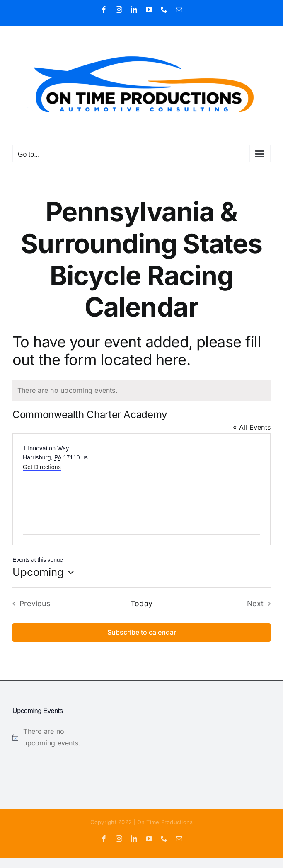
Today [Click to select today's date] (141, 603)
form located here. (127, 360)
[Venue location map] (141, 503)
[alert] (141, 391)
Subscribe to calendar (142, 632)
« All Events (252, 427)
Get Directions (42, 467)
